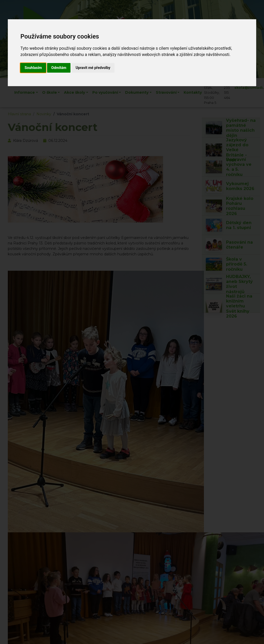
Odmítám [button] (59, 68)
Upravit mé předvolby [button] (93, 68)
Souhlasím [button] (33, 68)
